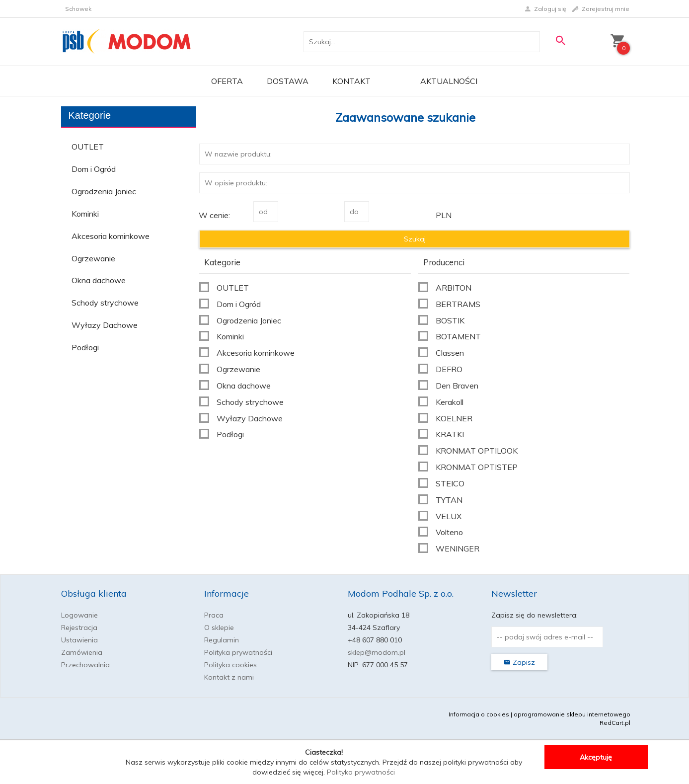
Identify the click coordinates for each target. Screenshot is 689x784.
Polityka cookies (230, 665)
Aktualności (449, 81)
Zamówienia (82, 652)
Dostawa (288, 81)
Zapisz (519, 662)
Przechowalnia (85, 665)
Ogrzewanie (93, 258)
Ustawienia (79, 640)
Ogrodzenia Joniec (104, 191)
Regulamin (222, 640)
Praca (214, 615)
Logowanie (79, 615)
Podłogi (85, 347)
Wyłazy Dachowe (105, 325)
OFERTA (227, 81)
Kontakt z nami (229, 677)
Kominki (85, 214)
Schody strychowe (105, 303)
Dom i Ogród (94, 169)
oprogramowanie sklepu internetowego (572, 714)
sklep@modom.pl (377, 652)
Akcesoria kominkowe (111, 236)
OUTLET (88, 147)
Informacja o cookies (479, 714)
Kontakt (351, 81)
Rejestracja (79, 627)
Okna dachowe (99, 280)
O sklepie (219, 627)
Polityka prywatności (238, 652)
